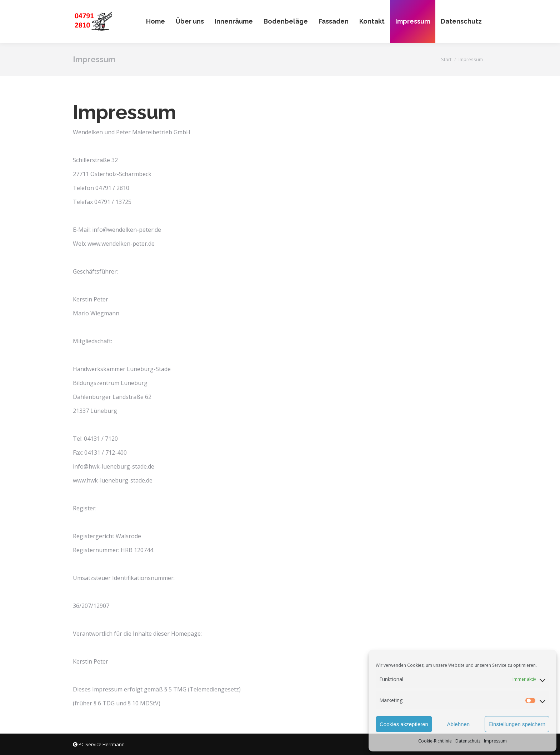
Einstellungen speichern (517, 724)
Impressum (495, 741)
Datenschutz (468, 741)
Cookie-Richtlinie (435, 741)
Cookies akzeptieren (404, 724)
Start (446, 59)
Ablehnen (458, 724)
